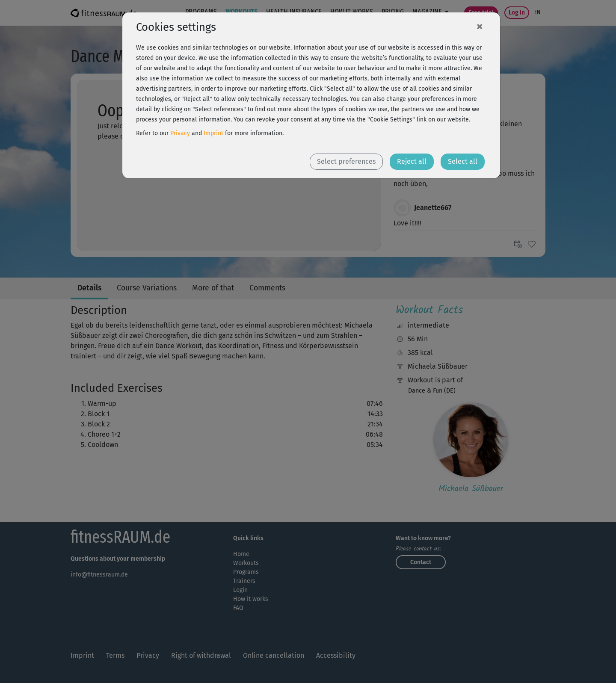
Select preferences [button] (346, 161)
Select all (463, 161)
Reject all (412, 161)
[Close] (480, 26)
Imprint (213, 133)
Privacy (180, 133)
